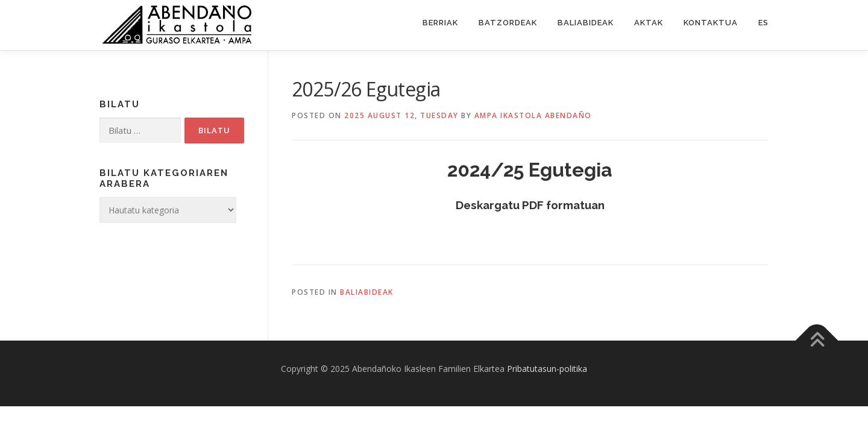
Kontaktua (711, 23)
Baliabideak (586, 23)
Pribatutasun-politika (547, 369)
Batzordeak (508, 23)
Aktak (649, 23)
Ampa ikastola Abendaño (533, 115)
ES (763, 23)
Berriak (440, 23)
